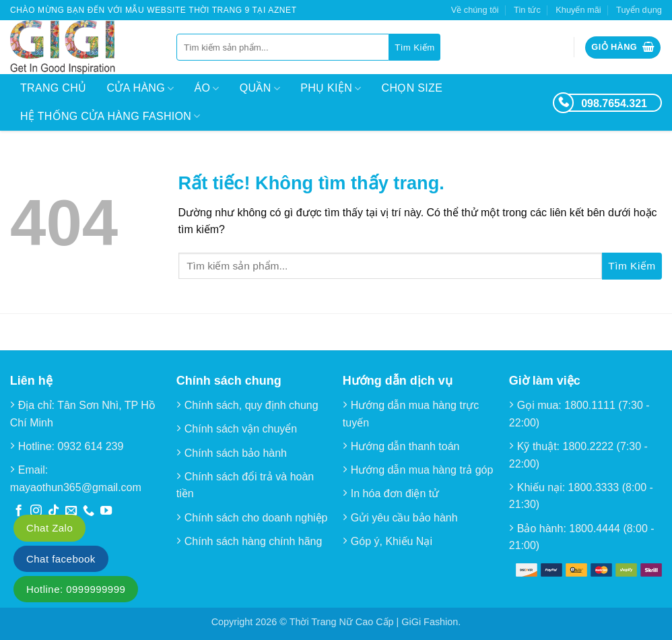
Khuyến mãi (578, 10)
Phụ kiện (331, 89)
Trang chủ (53, 88)
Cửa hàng (140, 89)
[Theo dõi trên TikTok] (54, 511)
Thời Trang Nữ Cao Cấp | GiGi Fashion (374, 622)
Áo (207, 89)
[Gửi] (414, 47)
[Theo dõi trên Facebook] (19, 511)
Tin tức (527, 10)
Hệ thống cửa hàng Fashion (110, 116)
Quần (260, 89)
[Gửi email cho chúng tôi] (71, 511)
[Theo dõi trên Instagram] (36, 511)
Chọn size (412, 88)
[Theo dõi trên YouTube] (106, 511)
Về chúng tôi (475, 10)
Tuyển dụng (639, 10)
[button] (623, 47)
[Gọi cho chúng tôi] (89, 511)
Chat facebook (61, 559)
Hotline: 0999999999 (76, 589)
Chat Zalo (49, 528)
